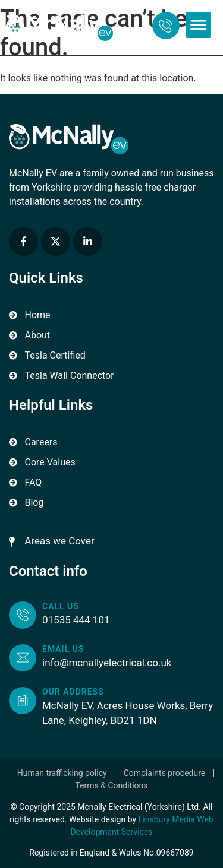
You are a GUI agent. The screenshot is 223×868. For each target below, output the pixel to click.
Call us (61, 606)
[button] (199, 25)
